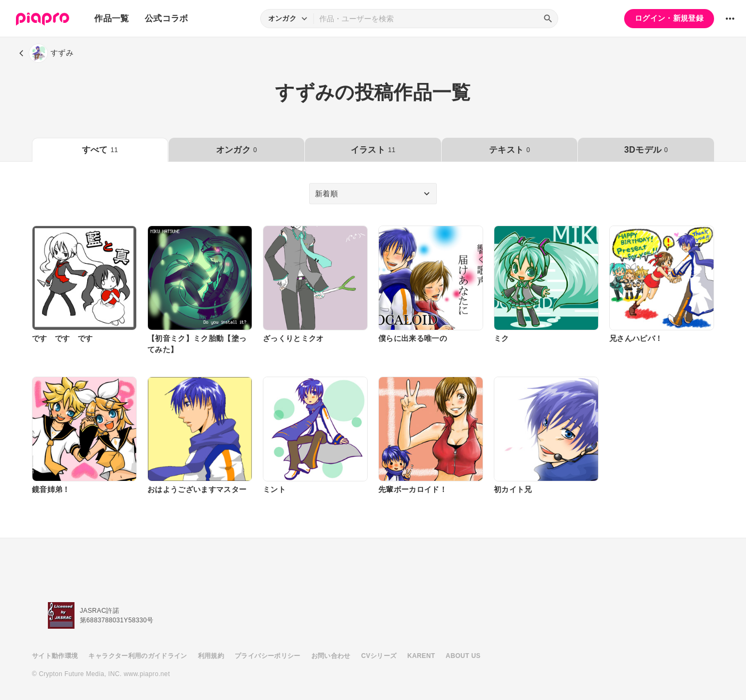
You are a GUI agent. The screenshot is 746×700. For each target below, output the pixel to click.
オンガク (237, 150)
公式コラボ (167, 18)
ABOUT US (463, 656)
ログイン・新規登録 (669, 18)
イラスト (373, 150)
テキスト (509, 150)
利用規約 (211, 656)
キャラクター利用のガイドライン (138, 656)
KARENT (421, 656)
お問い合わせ (331, 656)
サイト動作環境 (55, 656)
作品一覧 (111, 18)
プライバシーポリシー (268, 656)
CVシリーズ (379, 656)
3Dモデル (646, 150)
